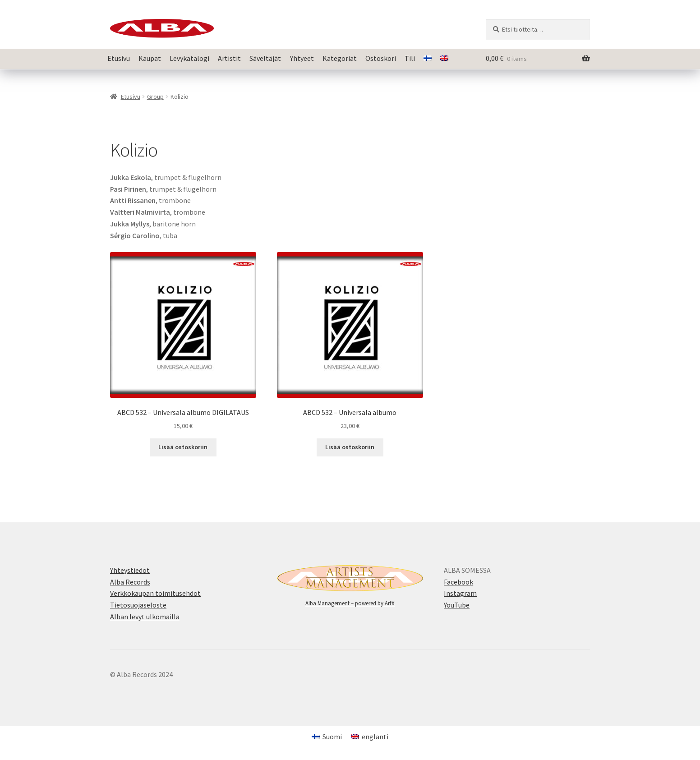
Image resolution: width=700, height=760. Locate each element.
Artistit (229, 58)
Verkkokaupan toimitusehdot (155, 593)
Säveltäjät (265, 58)
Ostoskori (381, 58)
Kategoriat (340, 58)
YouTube (457, 605)
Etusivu (119, 58)
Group (155, 97)
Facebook (458, 582)
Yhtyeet (302, 58)
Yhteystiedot (130, 570)
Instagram (460, 593)
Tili (410, 58)
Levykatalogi (189, 58)
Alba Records (130, 582)
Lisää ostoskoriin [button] (183, 447)
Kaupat (150, 58)
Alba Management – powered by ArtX (350, 603)
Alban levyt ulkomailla (145, 617)
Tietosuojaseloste (138, 605)
